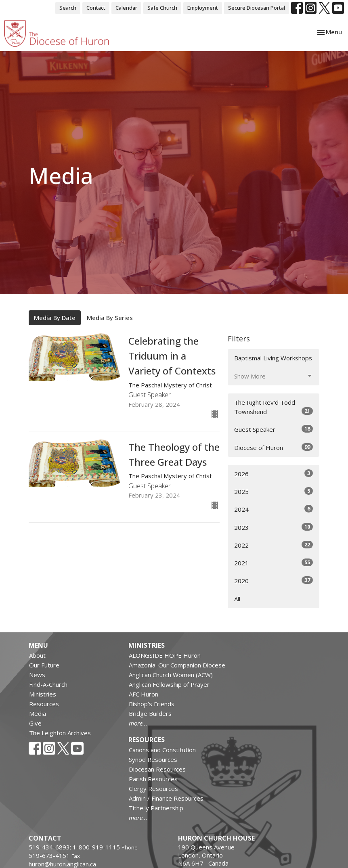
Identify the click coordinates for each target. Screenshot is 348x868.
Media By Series (110, 318)
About (37, 655)
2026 (274, 474)
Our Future (44, 665)
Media (38, 713)
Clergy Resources (153, 789)
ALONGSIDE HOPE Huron (165, 655)
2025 (274, 491)
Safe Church (162, 8)
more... (138, 723)
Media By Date (55, 318)
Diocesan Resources (157, 769)
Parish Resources (153, 779)
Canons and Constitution (162, 750)
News (37, 675)
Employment (203, 8)
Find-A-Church (48, 684)
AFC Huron (144, 694)
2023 (274, 527)
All (237, 599)
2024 (274, 509)
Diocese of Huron (274, 447)
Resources (44, 704)
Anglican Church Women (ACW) (171, 675)
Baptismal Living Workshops (273, 358)
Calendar (126, 8)
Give (35, 723)
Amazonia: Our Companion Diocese (177, 665)
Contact (96, 8)
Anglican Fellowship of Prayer (169, 684)
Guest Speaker (274, 429)
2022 (274, 545)
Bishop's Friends (152, 704)
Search (68, 8)
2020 (274, 580)
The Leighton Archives (60, 733)
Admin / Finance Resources (166, 798)
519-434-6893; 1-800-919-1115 (75, 847)
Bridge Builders (150, 713)
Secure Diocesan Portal (257, 8)
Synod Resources (153, 759)
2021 (274, 563)
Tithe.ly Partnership (156, 808)
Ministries (43, 694)
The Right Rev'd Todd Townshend (274, 407)
